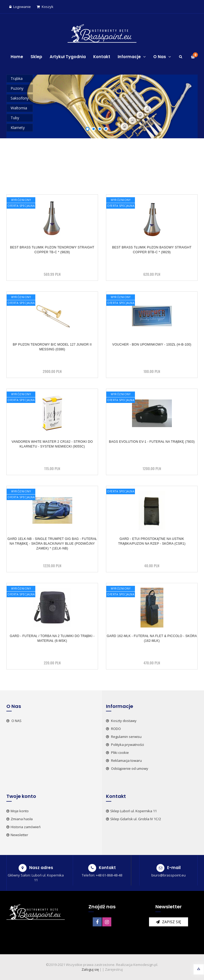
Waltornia (19, 108)
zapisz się (169, 922)
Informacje (132, 57)
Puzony (17, 88)
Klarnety (18, 128)
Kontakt (102, 57)
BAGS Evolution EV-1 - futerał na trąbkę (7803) (152, 442)
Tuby (15, 118)
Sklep (36, 57)
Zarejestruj (114, 969)
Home (17, 57)
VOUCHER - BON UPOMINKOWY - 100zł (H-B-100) (152, 345)
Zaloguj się (90, 969)
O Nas (162, 57)
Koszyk (45, 7)
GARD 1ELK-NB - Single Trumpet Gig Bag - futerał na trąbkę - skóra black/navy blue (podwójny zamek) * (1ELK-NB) (52, 544)
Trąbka (17, 78)
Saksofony (20, 98)
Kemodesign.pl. (146, 965)
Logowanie (20, 7)
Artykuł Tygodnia (68, 57)
